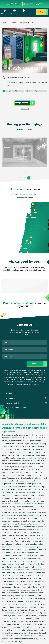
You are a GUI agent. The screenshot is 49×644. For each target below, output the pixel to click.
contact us (25, 109)
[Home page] (40, 4)
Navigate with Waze (13, 91)
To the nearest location (24, 198)
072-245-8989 (11, 398)
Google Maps (34, 91)
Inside (29, 129)
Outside (20, 129)
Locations (13, 23)
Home (4, 23)
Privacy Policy (36, 384)
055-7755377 (10, 394)
